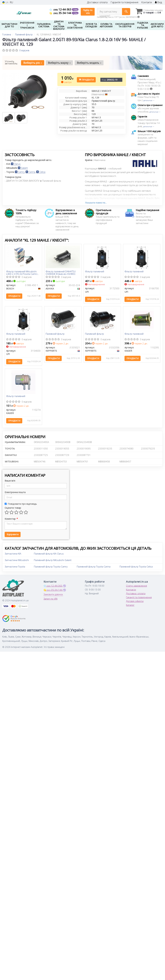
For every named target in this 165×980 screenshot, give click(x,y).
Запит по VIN (50, 600)
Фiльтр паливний (16, 335)
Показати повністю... (96, 203)
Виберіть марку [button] (59, 63)
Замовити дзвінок (53, 596)
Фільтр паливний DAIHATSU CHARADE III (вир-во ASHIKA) (61, 273)
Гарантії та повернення (139, 599)
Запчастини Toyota (15, 568)
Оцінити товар (13, 510)
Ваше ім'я (10, 482)
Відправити (13, 536)
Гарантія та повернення (124, 2)
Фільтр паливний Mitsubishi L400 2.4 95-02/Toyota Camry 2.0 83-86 (22, 273)
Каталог (130, 607)
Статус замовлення (136, 588)
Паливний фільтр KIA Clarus (49, 555)
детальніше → (149, 100)
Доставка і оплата (97, 2)
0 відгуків (24, 50)
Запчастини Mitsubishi (17, 562)
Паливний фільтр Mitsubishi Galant (53, 562)
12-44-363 (61, 9)
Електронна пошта (15, 494)
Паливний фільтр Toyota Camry (51, 568)
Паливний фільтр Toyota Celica (136, 568)
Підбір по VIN (88, 12)
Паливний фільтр (55, 335)
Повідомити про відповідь (21, 506)
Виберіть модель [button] (88, 63)
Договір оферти (135, 603)
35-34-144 (61, 13)
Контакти (147, 2)
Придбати (86, 80)
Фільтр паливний (95, 272)
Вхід (158, 2)
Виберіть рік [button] (32, 63)
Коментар (11, 521)
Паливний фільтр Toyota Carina (94, 568)
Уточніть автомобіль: (11, 62)
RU (11, 2)
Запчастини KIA (13, 555)
